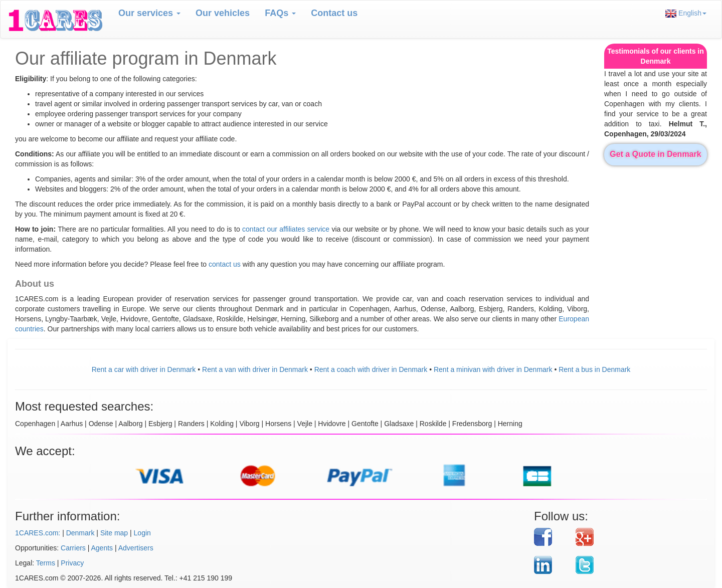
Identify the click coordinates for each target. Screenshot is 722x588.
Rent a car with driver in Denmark (144, 369)
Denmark (80, 533)
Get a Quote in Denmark (655, 154)
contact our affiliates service (286, 229)
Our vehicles (223, 13)
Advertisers (136, 548)
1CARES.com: (38, 533)
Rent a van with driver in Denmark (255, 369)
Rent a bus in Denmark (594, 369)
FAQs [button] (280, 13)
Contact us (334, 13)
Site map (114, 533)
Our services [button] (149, 13)
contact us (225, 264)
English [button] (686, 13)
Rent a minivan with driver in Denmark (493, 369)
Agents (102, 548)
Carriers (73, 548)
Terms (46, 563)
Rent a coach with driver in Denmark (371, 369)
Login (142, 533)
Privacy (72, 563)
